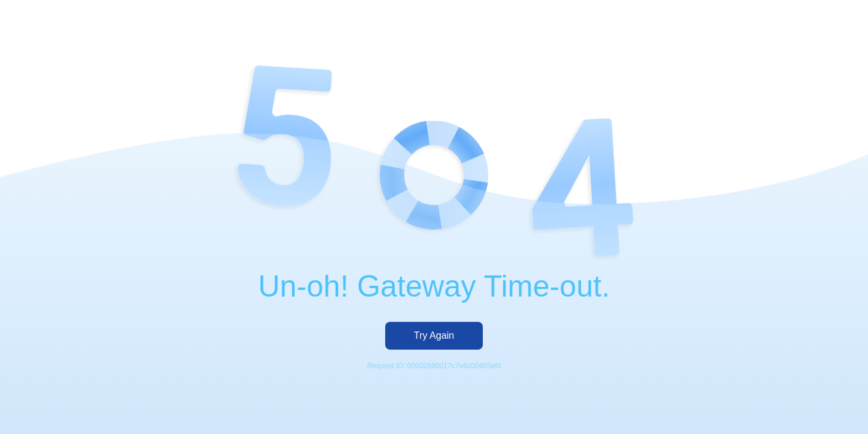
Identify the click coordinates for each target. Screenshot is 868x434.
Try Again (434, 335)
